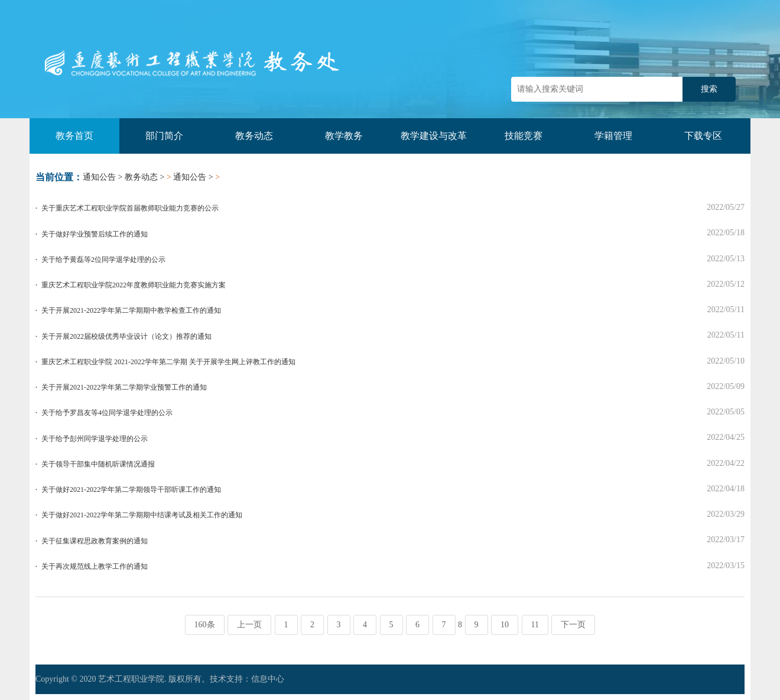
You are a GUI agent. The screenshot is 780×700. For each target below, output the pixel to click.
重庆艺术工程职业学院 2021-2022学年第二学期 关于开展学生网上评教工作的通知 (168, 362)
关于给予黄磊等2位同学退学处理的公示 (103, 260)
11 (535, 625)
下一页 (573, 625)
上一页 (249, 625)
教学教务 (344, 136)
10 (505, 625)
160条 (205, 625)
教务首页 (74, 136)
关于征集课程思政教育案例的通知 (95, 541)
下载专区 (703, 136)
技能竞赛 (524, 136)
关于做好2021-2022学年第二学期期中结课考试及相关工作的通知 (142, 515)
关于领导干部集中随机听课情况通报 (98, 464)
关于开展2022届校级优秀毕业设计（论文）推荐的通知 (126, 336)
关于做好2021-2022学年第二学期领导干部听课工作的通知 (131, 490)
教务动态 (254, 136)
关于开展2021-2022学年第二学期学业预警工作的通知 (124, 387)
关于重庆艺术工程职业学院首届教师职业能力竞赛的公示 (130, 208)
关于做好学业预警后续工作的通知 (95, 234)
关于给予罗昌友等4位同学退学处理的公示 (107, 413)
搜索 (709, 89)
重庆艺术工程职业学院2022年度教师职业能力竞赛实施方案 (134, 285)
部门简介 (164, 136)
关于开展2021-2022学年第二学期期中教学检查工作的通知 (131, 310)
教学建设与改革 (434, 136)
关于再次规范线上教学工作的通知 (95, 566)
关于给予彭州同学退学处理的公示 (95, 439)
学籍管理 (613, 136)
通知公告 (99, 177)
